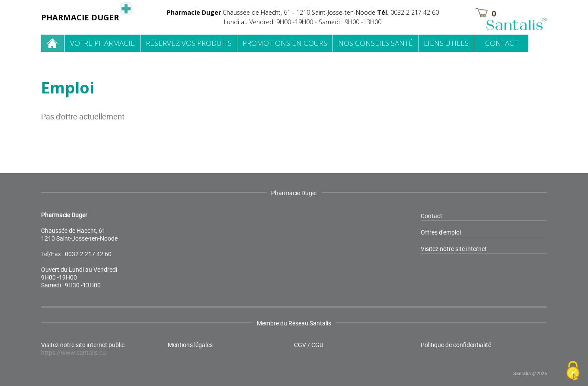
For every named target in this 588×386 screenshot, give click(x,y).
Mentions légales (190, 345)
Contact (502, 43)
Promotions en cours (285, 43)
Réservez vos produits (189, 43)
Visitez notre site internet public (83, 349)
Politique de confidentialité (456, 345)
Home (53, 43)
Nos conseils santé (375, 43)
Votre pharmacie (102, 43)
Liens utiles (446, 43)
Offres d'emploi (441, 232)
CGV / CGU (309, 345)
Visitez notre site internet (454, 249)
